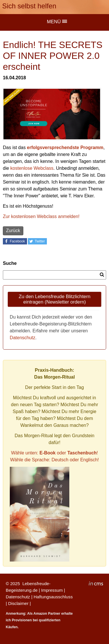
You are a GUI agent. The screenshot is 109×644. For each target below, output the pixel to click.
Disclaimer (18, 603)
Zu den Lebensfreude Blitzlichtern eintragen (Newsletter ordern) (54, 299)
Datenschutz (23, 338)
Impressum (52, 590)
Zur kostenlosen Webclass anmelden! (41, 216)
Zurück (13, 231)
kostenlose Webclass (32, 168)
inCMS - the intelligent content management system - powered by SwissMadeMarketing (96, 584)
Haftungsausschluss (53, 597)
